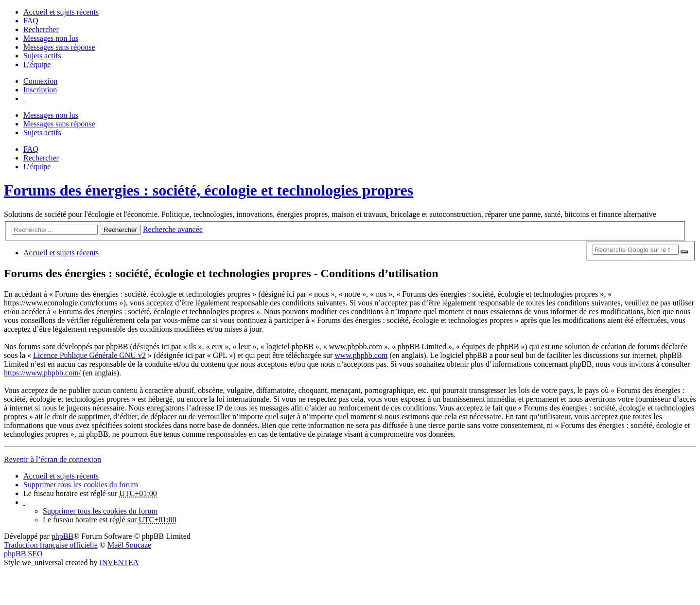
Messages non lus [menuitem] (51, 38)
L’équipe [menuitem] (37, 64)
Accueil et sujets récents (61, 476)
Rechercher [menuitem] (41, 29)
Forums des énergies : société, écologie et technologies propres (209, 190)
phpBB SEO (23, 554)
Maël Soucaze (129, 545)
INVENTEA (119, 562)
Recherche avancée (173, 229)
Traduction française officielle (51, 545)
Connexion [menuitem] (40, 81)
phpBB (62, 536)
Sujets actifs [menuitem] (42, 56)
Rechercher (120, 230)
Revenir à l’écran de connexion (52, 459)
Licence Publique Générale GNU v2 (89, 355)
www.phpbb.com (361, 355)
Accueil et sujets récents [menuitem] (61, 12)
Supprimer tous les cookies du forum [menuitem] (81, 485)
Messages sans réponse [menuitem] (59, 47)
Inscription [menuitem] (40, 90)
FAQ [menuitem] (31, 21)
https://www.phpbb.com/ (42, 373)
